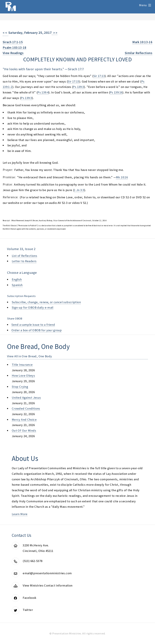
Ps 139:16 (116, 92)
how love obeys (23, 376)
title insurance (22, 365)
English (17, 279)
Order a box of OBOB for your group (37, 330)
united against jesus (26, 398)
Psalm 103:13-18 (15, 48)
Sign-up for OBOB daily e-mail (33, 307)
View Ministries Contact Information (48, 585)
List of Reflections (24, 256)
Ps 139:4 (43, 92)
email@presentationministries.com (47, 573)
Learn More (20, 514)
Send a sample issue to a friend (33, 325)
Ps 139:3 (78, 87)
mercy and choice (24, 420)
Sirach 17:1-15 (13, 42)
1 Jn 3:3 (79, 190)
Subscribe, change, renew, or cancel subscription (46, 302)
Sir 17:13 (99, 76)
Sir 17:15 (73, 81)
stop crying (20, 387)
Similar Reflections (139, 53)
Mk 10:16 (122, 177)
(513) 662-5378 (32, 561)
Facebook (29, 598)
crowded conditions (26, 408)
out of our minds (24, 430)
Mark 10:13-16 (142, 42)
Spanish (17, 285)
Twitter (28, 610)
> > (55, 33)
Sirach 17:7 (76, 69)
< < (6, 33)
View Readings (13, 53)
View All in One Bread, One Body (30, 356)
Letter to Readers (24, 261)
